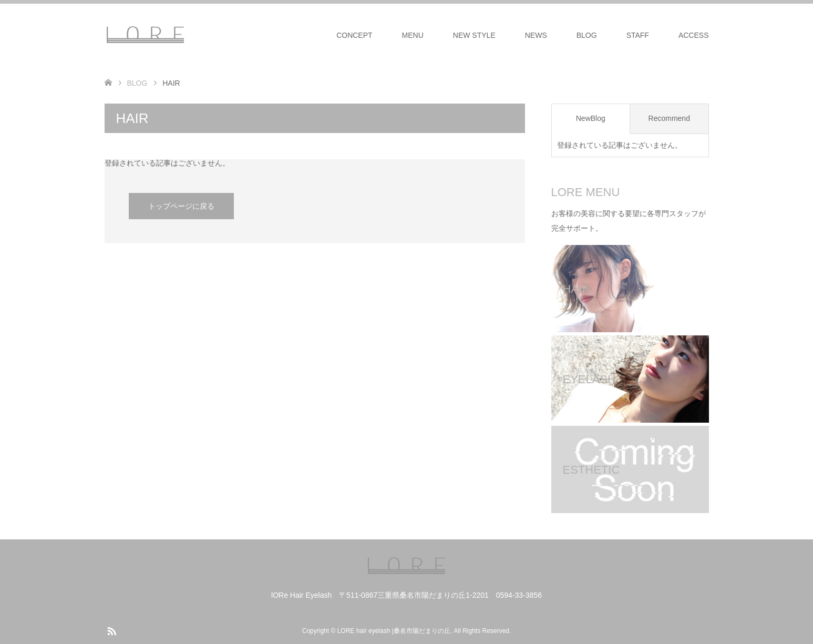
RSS (111, 630)
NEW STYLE (474, 35)
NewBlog (591, 118)
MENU (413, 35)
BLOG (587, 35)
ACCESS (694, 35)
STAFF (638, 35)
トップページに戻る (181, 206)
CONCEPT (354, 35)
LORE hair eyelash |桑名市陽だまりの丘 (394, 631)
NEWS (536, 35)
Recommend (669, 118)
